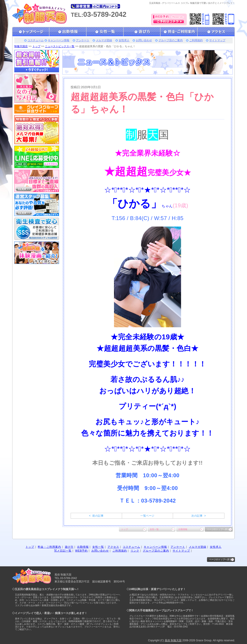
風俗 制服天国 (173, 640)
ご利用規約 (196, 40)
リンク (135, 551)
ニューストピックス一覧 (60, 46)
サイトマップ (217, 40)
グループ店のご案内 (171, 40)
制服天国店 (21, 46)
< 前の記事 (96, 516)
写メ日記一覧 (63, 551)
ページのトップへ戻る (218, 529)
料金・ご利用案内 (49, 547)
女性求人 (124, 40)
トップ (36, 46)
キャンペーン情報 (59, 40)
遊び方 (69, 547)
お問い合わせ (144, 40)
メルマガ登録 (104, 40)
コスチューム (36, 40)
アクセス (113, 547)
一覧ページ (147, 516)
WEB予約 (81, 551)
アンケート (83, 40)
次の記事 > (199, 516)
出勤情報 (183, 529)
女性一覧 (154, 529)
